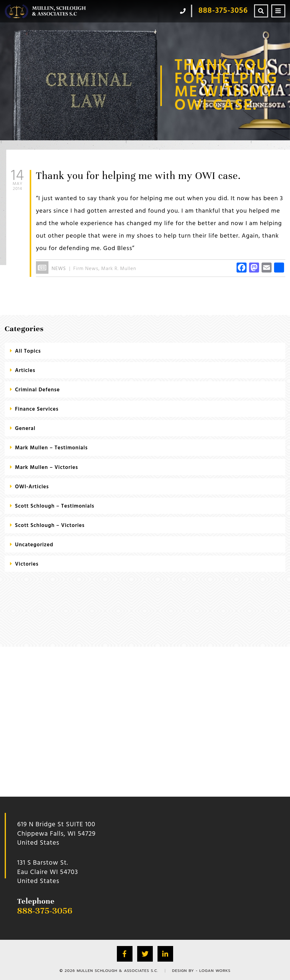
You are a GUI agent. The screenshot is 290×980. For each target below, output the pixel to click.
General (25, 429)
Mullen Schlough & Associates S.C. (117, 971)
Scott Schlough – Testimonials (55, 506)
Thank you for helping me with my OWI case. (138, 176)
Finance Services (37, 409)
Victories (27, 564)
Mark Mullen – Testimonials (51, 448)
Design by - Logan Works (201, 971)
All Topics (28, 351)
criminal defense (37, 390)
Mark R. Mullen (119, 269)
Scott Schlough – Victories (50, 526)
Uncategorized (34, 545)
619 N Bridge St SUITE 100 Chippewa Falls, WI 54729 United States (56, 834)
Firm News (86, 269)
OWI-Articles (32, 487)
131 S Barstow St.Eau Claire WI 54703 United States (48, 872)
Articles (25, 371)
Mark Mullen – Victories (47, 468)
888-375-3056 (45, 911)
